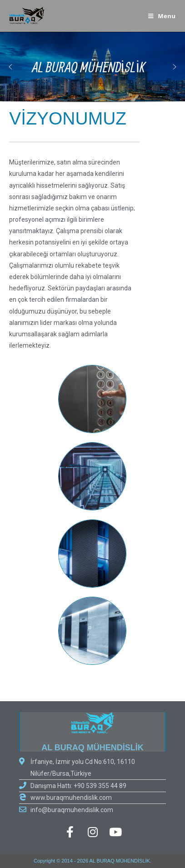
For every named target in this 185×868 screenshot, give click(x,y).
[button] (175, 67)
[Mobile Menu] (162, 16)
